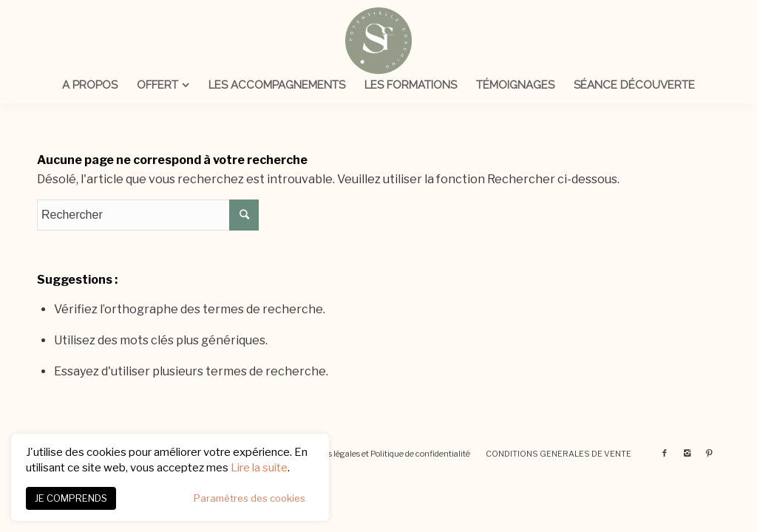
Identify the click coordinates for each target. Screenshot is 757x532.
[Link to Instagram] (687, 453)
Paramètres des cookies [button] (249, 498)
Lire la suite (259, 468)
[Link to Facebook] (665, 453)
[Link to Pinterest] (709, 453)
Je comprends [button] (71, 498)
